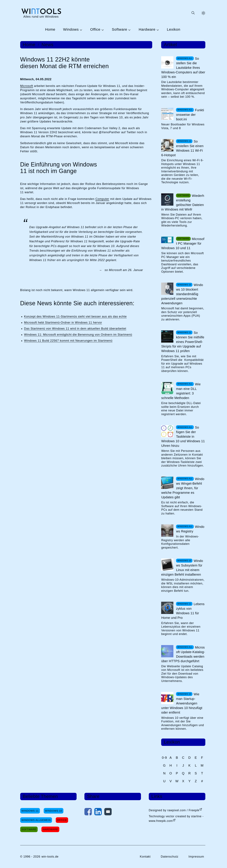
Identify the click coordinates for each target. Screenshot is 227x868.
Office (95, 30)
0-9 (164, 758)
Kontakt (145, 857)
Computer (102, 199)
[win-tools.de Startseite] (41, 13)
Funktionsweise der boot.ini (190, 115)
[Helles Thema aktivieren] (203, 13)
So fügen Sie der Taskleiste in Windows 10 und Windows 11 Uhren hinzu (183, 437)
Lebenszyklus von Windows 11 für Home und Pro (183, 611)
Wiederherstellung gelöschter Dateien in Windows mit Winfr (183, 203)
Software (119, 30)
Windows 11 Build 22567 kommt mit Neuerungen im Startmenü (68, 341)
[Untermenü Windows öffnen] (81, 30)
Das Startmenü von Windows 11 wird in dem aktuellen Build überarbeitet (75, 329)
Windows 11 (30, 811)
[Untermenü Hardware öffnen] (157, 30)
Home (50, 30)
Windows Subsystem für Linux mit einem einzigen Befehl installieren (182, 568)
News (48, 45)
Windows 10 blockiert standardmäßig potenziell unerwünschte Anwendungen (182, 294)
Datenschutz (169, 857)
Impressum (196, 857)
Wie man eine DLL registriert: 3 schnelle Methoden (181, 391)
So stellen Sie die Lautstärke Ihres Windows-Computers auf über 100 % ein (183, 68)
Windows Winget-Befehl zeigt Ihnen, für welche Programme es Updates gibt (183, 488)
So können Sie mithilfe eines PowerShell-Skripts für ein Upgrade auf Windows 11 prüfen (183, 342)
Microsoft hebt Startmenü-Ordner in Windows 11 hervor (63, 323)
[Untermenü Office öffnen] (102, 30)
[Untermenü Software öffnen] (129, 30)
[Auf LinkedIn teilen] (98, 812)
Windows (71, 30)
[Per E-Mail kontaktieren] (108, 812)
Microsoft (27, 86)
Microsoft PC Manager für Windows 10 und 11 (183, 243)
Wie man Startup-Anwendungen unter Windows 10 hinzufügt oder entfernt (182, 703)
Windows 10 (54, 811)
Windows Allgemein (36, 820)
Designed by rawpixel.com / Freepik (174, 810)
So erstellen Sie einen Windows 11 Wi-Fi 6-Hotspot (182, 148)
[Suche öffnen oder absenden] (193, 13)
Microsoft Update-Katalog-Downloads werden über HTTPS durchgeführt (183, 654)
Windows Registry (190, 529)
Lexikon (174, 30)
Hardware (147, 30)
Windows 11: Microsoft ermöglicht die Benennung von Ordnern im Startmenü (78, 335)
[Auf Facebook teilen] (88, 812)
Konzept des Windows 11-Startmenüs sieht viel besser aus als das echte (75, 317)
